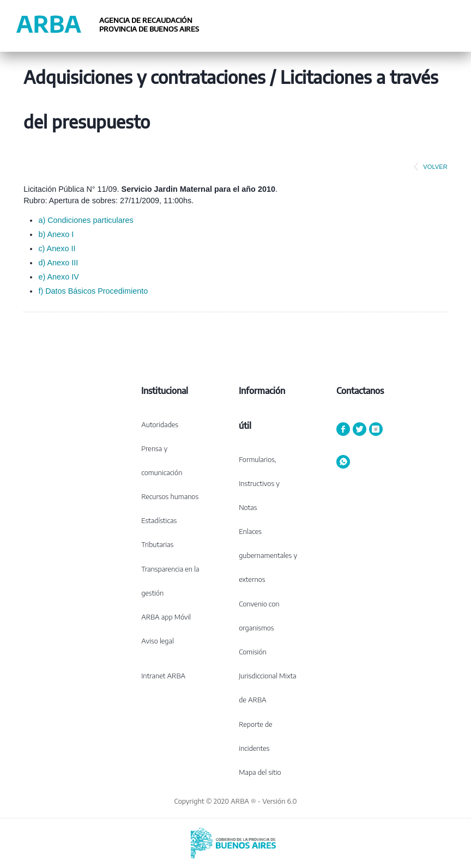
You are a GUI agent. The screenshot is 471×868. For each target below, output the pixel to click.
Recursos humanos (170, 496)
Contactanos (360, 391)
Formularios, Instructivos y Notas (259, 483)
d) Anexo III (58, 263)
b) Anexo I (56, 234)
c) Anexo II (57, 248)
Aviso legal (158, 641)
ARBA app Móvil (166, 617)
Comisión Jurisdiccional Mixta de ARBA (267, 676)
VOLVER (428, 167)
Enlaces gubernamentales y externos (268, 555)
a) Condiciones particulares (86, 220)
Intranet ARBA (163, 676)
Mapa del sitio (260, 772)
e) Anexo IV (58, 277)
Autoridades (160, 424)
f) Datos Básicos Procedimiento (93, 291)
